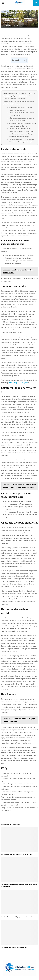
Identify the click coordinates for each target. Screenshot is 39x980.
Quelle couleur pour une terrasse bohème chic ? (17, 784)
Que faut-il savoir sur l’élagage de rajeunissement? (17, 917)
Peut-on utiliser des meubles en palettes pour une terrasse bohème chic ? (18, 798)
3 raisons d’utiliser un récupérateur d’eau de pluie (17, 854)
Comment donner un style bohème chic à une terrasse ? (17, 775)
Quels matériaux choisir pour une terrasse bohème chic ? (18, 780)
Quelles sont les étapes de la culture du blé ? (15, 947)
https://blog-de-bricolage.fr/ (19, 383)
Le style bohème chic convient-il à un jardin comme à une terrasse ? (19, 809)
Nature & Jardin (7, 16)
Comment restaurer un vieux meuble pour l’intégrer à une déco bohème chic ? (19, 804)
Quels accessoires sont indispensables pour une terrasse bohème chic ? (18, 793)
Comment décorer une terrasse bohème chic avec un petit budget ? (19, 788)
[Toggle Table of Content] (24, 60)
